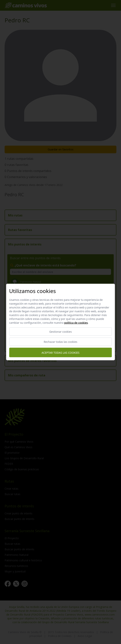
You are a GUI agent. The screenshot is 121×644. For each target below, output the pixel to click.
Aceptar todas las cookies (60, 352)
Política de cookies (76, 323)
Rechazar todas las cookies (60, 342)
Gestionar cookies (60, 332)
